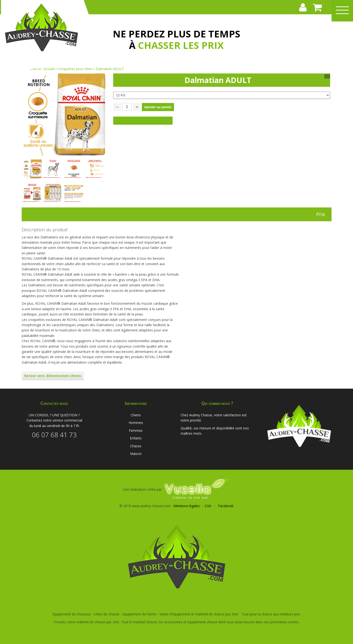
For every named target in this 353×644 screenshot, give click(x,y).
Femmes (136, 430)
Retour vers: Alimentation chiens (53, 376)
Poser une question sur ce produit (143, 121)
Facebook (226, 506)
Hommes (136, 423)
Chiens (136, 415)
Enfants (136, 438)
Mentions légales (187, 506)
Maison (136, 454)
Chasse (136, 446)
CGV (208, 506)
